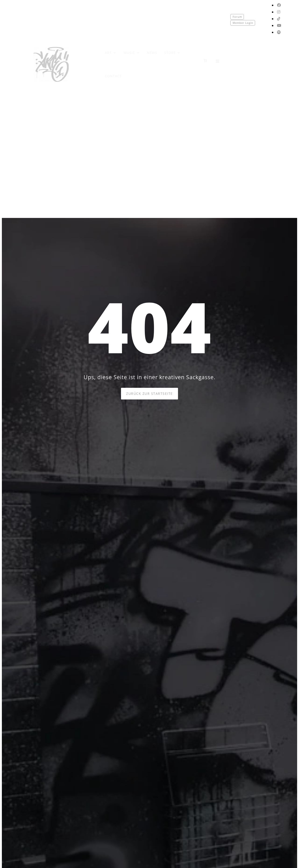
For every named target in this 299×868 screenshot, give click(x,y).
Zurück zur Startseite (149, 394)
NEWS (152, 53)
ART (111, 53)
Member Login (243, 23)
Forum (237, 17)
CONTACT (113, 76)
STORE (172, 53)
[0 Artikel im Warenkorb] (205, 61)
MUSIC (132, 53)
